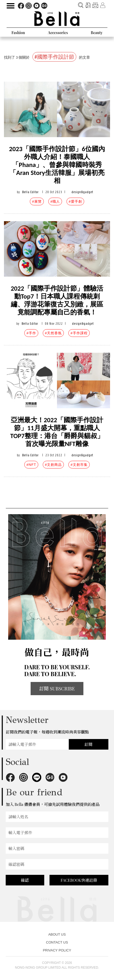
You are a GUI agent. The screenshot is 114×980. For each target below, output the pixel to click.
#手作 (31, 333)
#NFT (31, 465)
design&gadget (82, 192)
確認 (25, 880)
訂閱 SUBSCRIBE (57, 689)
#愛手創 (75, 201)
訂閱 (88, 744)
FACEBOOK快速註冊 (79, 880)
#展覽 (37, 201)
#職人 (55, 201)
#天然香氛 (53, 333)
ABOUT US (57, 934)
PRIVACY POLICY (57, 950)
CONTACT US (57, 942)
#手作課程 (79, 333)
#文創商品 (53, 465)
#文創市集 (79, 465)
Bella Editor (30, 192)
